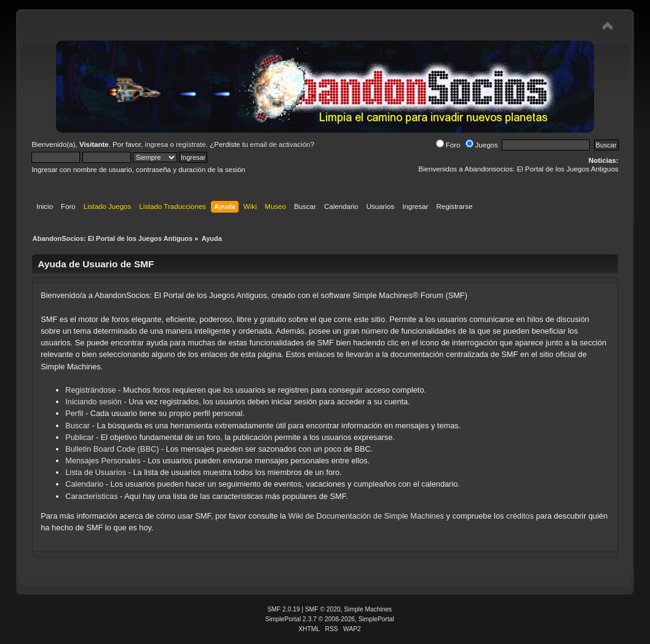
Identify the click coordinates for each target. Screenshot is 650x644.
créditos (520, 516)
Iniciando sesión (93, 402)
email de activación (280, 144)
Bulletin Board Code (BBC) (113, 449)
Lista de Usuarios (96, 472)
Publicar (79, 437)
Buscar (77, 426)
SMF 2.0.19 (284, 609)
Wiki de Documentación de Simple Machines (366, 516)
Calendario (84, 484)
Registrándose (91, 390)
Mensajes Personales (103, 461)
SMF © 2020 (323, 609)
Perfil (74, 413)
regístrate (191, 144)
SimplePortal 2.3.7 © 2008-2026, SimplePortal (330, 619)
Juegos (482, 145)
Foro (448, 145)
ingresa (157, 144)
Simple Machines (368, 609)
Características (91, 496)
